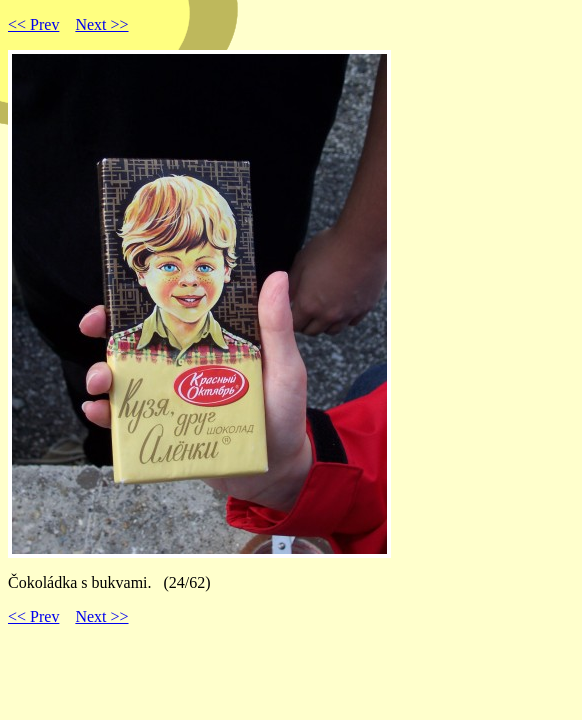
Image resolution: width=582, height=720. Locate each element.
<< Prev (33, 24)
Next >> (101, 24)
